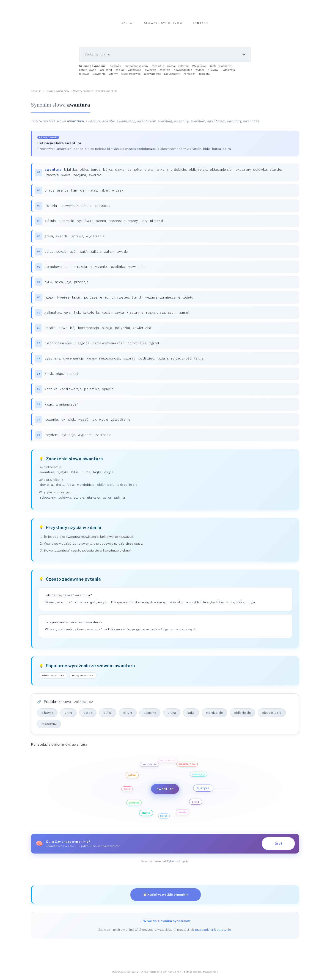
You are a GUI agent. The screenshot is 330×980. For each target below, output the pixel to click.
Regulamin (175, 974)
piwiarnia (151, 72)
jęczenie (51, 422)
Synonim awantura (106, 93)
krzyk (49, 376)
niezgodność (110, 361)
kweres (63, 300)
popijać (120, 72)
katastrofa (228, 72)
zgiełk (188, 300)
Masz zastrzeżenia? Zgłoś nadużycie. (165, 864)
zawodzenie (121, 422)
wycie (104, 422)
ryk (94, 422)
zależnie (183, 68)
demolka (135, 172)
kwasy (92, 361)
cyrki (48, 284)
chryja (120, 172)
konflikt (51, 391)
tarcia (199, 361)
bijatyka (71, 172)
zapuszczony (172, 76)
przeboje (81, 284)
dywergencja (73, 361)
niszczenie (98, 269)
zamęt (185, 315)
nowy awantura (83, 678)
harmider (78, 193)
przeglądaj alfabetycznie (213, 932)
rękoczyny (243, 172)
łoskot (73, 376)
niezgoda (82, 346)
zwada (123, 254)
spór (73, 254)
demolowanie (56, 269)
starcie (276, 172)
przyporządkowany (137, 68)
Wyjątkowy (199, 68)
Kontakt (154, 974)
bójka (108, 172)
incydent (52, 437)
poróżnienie (137, 346)
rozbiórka (118, 269)
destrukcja (78, 269)
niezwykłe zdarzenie (76, 208)
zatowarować (153, 76)
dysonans (52, 361)
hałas (93, 193)
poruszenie (93, 300)
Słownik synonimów (57, 93)
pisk (72, 422)
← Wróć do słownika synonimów (165, 923)
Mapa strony (210, 974)
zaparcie (165, 72)
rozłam (162, 361)
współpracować (131, 76)
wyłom (200, 72)
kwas (49, 407)
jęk (63, 422)
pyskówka (85, 223)
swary (133, 223)
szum (172, 315)
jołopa (171, 68)
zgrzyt (154, 346)
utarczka (52, 177)
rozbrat (129, 361)
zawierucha (142, 330)
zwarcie (95, 177)
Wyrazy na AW (82, 93)
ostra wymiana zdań (109, 346)
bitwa (63, 330)
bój (73, 330)
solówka (260, 172)
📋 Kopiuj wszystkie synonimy (166, 897)
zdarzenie (104, 437)
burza (49, 254)
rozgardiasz (156, 315)
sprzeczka (117, 223)
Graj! (278, 846)
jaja (69, 284)
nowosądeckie (183, 72)
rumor (110, 300)
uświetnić (99, 76)
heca (59, 284)
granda (63, 193)
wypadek (85, 437)
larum (77, 300)
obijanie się (198, 172)
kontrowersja (70, 391)
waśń (84, 254)
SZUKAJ (128, 25)
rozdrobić (158, 68)
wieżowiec (135, 72)
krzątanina (135, 315)
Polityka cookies (192, 974)
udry (144, 223)
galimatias (53, 315)
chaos (49, 193)
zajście (96, 254)
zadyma (80, 177)
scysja (62, 254)
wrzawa (151, 300)
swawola (116, 68)
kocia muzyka (113, 315)
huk (77, 315)
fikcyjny (213, 72)
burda (96, 172)
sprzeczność (181, 361)
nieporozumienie (58, 346)
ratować (84, 76)
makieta (205, 76)
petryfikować (88, 72)
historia (51, 208)
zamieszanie (170, 300)
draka (149, 172)
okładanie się (221, 172)
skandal (62, 239)
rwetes (123, 300)
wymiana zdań (67, 407)
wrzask (118, 193)
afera (49, 239)
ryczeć (83, 422)
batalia (50, 330)
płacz (60, 376)
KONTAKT (201, 25)
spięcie (108, 391)
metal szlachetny (221, 68)
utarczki (157, 223)
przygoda (103, 208)
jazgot (49, 300)
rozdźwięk (146, 361)
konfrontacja (89, 330)
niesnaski (66, 223)
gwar (68, 315)
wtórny (113, 76)
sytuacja (68, 437)
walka (66, 177)
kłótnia (50, 223)
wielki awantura (53, 678)
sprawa (77, 239)
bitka (84, 172)
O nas (144, 974)
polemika (92, 391)
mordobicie (177, 172)
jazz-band (106, 72)
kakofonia (91, 315)
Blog (163, 974)
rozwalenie (137, 269)
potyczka (123, 330)
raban (105, 193)
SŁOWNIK (163, 25)
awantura (47, 474)
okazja (107, 330)
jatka (161, 172)
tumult (137, 300)
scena (101, 223)
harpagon (190, 76)
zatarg (109, 254)
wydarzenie (95, 239)
